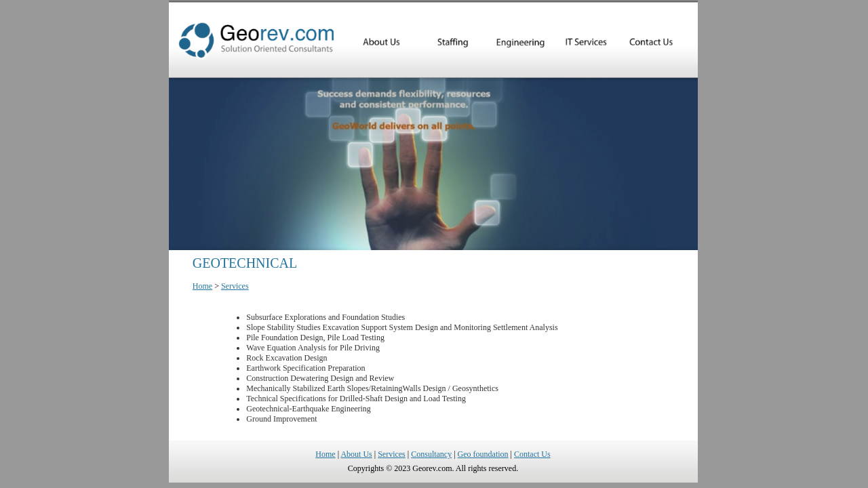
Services (235, 286)
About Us (356, 454)
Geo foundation (483, 454)
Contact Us (532, 454)
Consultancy (431, 454)
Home (202, 286)
